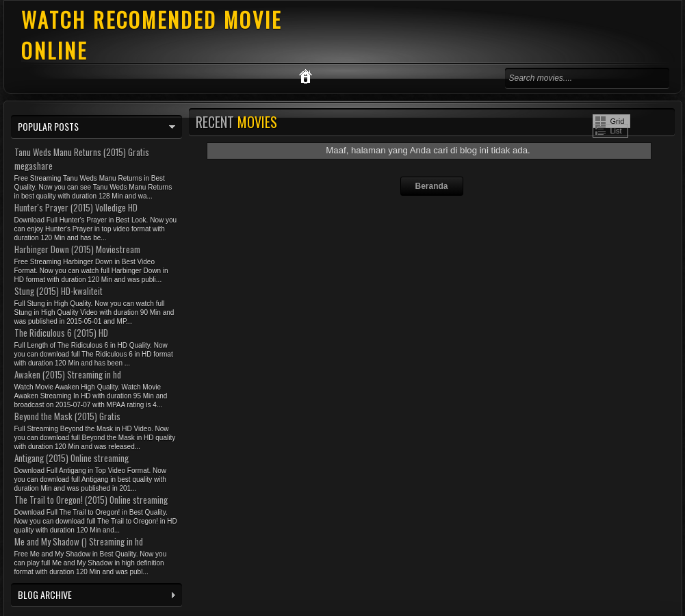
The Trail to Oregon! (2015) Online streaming (91, 500)
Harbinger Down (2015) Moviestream (77, 249)
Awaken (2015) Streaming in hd (68, 374)
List (616, 131)
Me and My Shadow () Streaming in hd (79, 541)
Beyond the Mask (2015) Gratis (67, 416)
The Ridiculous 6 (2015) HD (61, 333)
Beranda (431, 186)
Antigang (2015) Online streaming (72, 458)
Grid (618, 121)
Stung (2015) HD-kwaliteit (59, 291)
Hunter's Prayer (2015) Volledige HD (76, 207)
